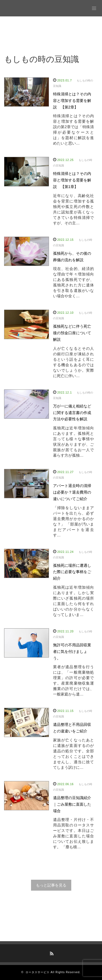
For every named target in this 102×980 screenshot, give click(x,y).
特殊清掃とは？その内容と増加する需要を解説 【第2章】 (72, 101)
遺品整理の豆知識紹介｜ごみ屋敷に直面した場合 (72, 804)
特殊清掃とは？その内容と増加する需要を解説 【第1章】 (72, 180)
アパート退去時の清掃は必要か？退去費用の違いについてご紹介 (72, 492)
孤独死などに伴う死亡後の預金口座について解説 (72, 333)
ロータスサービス (38, 972)
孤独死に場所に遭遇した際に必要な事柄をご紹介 (72, 572)
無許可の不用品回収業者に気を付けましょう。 (72, 652)
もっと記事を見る (51, 885)
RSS (51, 953)
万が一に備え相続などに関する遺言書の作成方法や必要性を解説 (72, 413)
